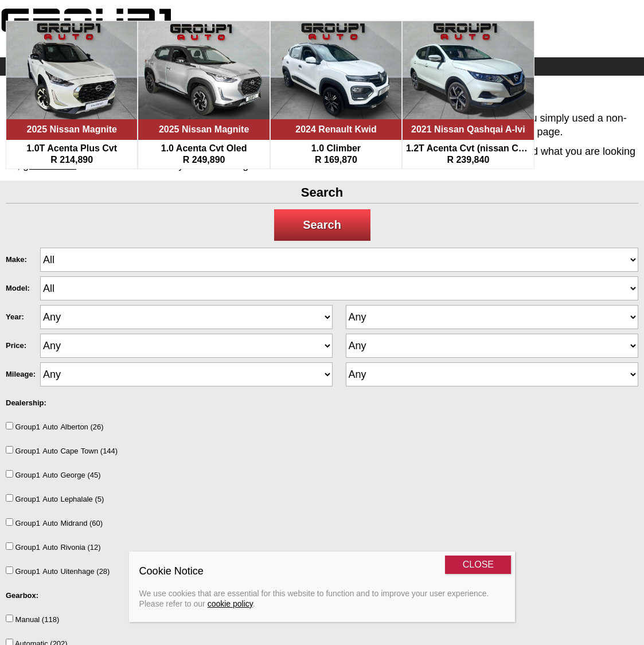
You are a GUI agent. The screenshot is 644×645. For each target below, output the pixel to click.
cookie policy (230, 604)
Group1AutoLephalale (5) (55, 499)
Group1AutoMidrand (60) (54, 523)
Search (322, 225)
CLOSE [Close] (478, 564)
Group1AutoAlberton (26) (55, 427)
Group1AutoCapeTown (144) (62, 451)
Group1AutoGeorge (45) (53, 475)
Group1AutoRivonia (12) (53, 547)
